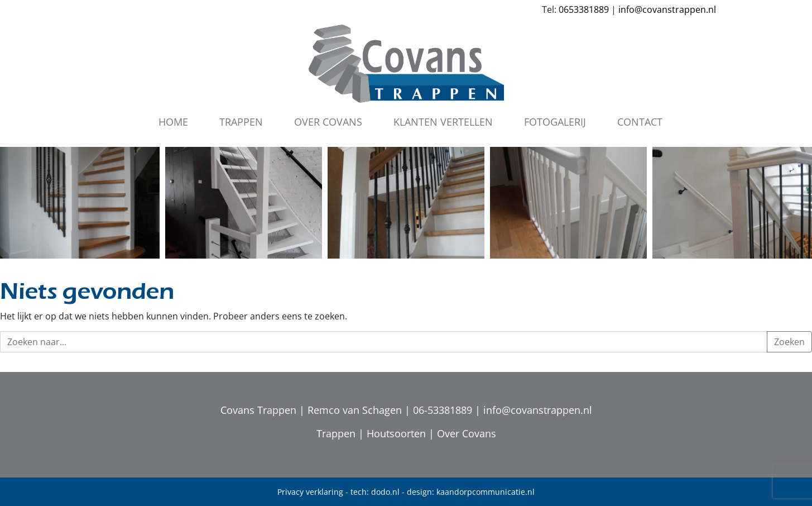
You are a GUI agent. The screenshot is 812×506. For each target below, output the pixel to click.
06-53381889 (443, 410)
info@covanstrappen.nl (667, 9)
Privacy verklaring (310, 492)
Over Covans (328, 122)
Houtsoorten (396, 433)
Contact (640, 122)
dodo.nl (385, 492)
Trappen (241, 122)
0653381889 (584, 9)
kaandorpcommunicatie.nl (486, 492)
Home (173, 122)
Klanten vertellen (443, 122)
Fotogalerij (555, 122)
